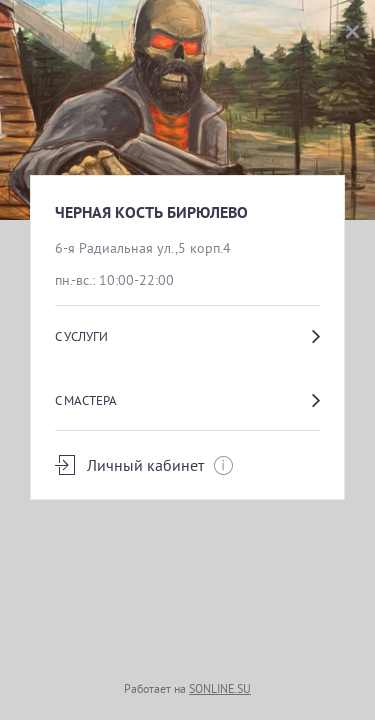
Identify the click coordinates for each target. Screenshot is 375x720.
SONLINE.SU (220, 688)
